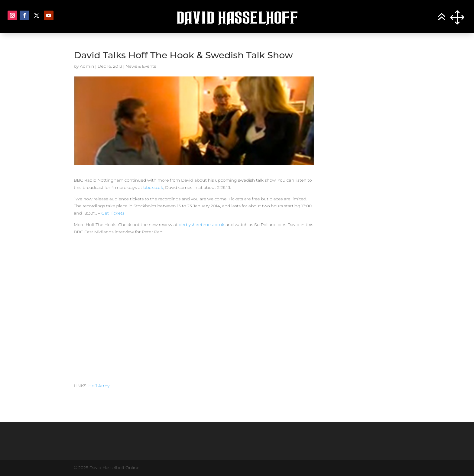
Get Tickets (113, 213)
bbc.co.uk (153, 187)
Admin (87, 66)
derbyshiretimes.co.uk (201, 225)
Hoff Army (99, 386)
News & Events (141, 66)
